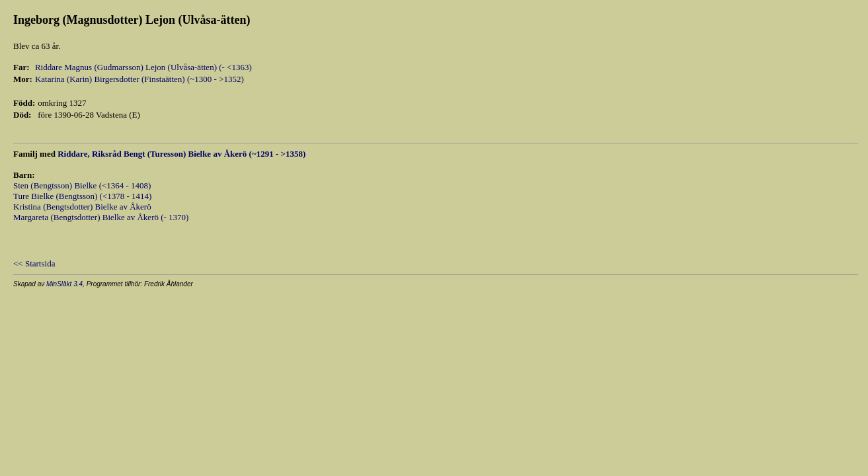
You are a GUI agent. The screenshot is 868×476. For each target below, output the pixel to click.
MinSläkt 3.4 (64, 284)
